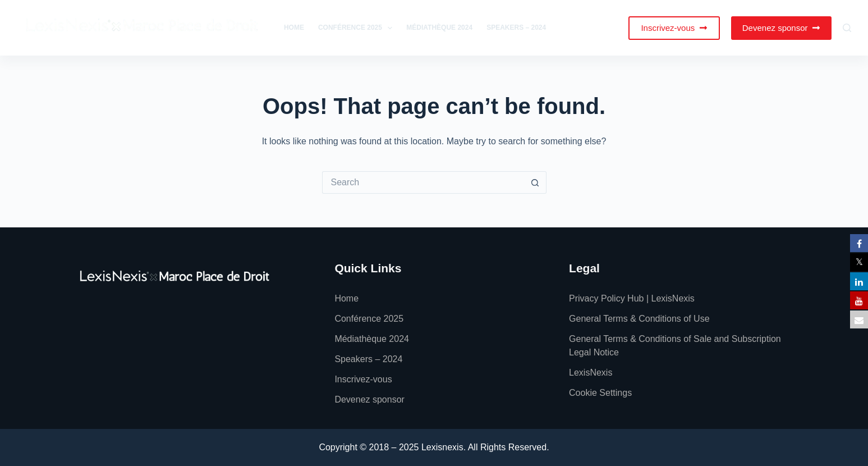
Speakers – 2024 (516, 28)
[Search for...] (423, 182)
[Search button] (535, 182)
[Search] (847, 28)
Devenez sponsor (781, 28)
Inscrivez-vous (674, 28)
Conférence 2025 (357, 28)
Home (294, 28)
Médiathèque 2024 (439, 28)
